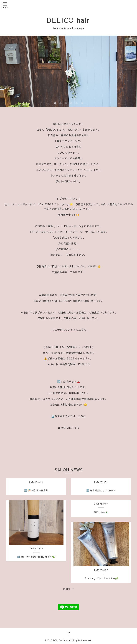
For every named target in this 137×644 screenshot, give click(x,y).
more (69, 589)
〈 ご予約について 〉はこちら (69, 330)
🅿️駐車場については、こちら (68, 416)
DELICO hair (68, 20)
